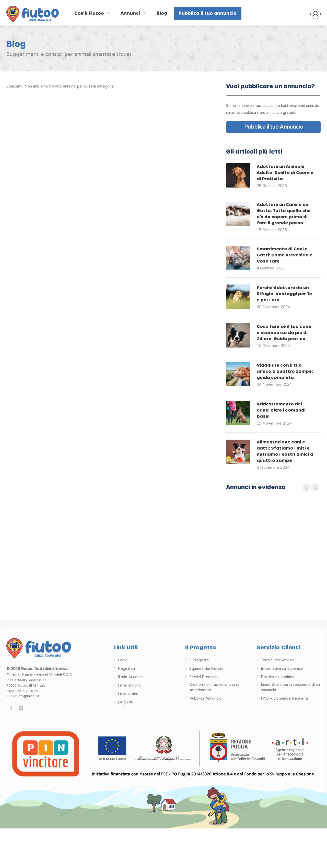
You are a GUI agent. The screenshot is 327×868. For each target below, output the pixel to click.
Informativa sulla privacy (282, 668)
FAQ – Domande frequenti (284, 698)
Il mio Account (130, 677)
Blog (162, 13)
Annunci (131, 13)
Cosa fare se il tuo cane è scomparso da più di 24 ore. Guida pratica (284, 332)
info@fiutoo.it (28, 696)
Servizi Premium (203, 677)
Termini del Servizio (278, 660)
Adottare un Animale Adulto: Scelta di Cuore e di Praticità (285, 172)
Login (123, 660)
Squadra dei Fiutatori (207, 668)
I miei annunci (130, 685)
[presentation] (306, 488)
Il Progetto (199, 660)
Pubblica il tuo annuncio (208, 13)
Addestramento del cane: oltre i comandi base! (281, 410)
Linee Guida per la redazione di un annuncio (290, 687)
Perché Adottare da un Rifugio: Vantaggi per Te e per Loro (284, 294)
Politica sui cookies (277, 677)
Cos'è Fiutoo (90, 13)
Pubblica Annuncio (205, 698)
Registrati (126, 668)
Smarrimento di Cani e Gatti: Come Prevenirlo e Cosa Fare (285, 255)
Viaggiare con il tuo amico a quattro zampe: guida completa (285, 371)
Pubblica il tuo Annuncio (273, 127)
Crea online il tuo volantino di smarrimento (214, 687)
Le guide (125, 702)
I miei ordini (128, 694)
